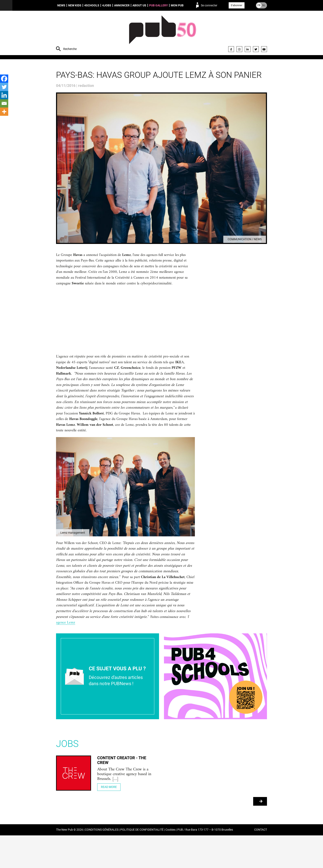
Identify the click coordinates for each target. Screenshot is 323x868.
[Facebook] (4, 79)
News (61, 5)
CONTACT (261, 863)
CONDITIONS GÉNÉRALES (102, 863)
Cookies (170, 863)
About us (139, 5)
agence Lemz (177, 654)
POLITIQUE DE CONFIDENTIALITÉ (142, 863)
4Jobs (107, 5)
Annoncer (122, 5)
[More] (4, 112)
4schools (92, 5)
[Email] (4, 103)
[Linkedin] (4, 95)
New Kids (75, 5)
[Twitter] (4, 87)
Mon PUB (177, 5)
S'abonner (236, 5)
